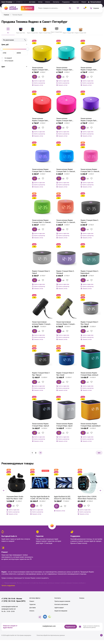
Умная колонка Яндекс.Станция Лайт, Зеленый (64, 69)
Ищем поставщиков (61, 611)
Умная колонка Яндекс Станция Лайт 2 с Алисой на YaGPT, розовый (90, 170)
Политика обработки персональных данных (51, 635)
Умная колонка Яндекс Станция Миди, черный (40, 425)
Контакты (56, 2)
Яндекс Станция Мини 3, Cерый (41, 272)
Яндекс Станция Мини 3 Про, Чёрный (41, 374)
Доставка (32, 2)
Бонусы (82, 598)
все (99, 453)
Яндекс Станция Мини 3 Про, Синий (65, 374)
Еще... (91, 2)
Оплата (48, 2)
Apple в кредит (59, 608)
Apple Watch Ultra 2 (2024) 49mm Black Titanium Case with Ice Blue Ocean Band (64, 498)
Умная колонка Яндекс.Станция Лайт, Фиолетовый (89, 119)
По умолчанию (8, 40)
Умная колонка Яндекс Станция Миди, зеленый (89, 374)
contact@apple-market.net (10, 607)
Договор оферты (35, 598)
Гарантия (76, 2)
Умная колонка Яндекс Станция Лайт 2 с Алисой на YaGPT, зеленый (41, 221)
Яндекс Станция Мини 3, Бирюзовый (89, 272)
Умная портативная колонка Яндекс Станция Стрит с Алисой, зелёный (65, 323)
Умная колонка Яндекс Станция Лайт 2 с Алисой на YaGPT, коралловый (66, 221)
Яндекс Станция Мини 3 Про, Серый (89, 323)
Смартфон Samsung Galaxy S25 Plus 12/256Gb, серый (88, 498)
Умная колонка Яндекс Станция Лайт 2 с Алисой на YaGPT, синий (66, 170)
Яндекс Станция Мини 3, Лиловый (65, 272)
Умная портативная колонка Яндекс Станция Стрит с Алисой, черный (41, 323)
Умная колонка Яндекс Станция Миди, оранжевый (91, 425)
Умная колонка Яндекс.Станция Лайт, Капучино (89, 69)
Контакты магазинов (61, 604)
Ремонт (84, 2)
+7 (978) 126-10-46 (8, 599)
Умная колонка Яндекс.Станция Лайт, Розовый (64, 119)
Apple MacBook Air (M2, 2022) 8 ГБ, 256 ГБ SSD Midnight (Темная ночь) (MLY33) (39, 498)
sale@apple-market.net (9, 609)
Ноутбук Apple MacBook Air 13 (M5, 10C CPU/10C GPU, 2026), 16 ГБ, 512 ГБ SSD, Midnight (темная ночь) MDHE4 (16, 498)
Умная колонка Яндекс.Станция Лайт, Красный (40, 119)
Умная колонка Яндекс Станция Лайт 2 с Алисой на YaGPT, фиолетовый (41, 170)
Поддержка (66, 2)
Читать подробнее (8, 585)
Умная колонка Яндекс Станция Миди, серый (65, 425)
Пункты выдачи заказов (62, 601)
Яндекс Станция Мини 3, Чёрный (89, 221)
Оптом (40, 2)
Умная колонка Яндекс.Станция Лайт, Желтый (40, 69)
